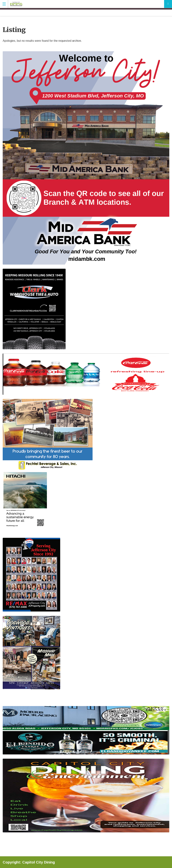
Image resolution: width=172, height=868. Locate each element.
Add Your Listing (168, 4)
